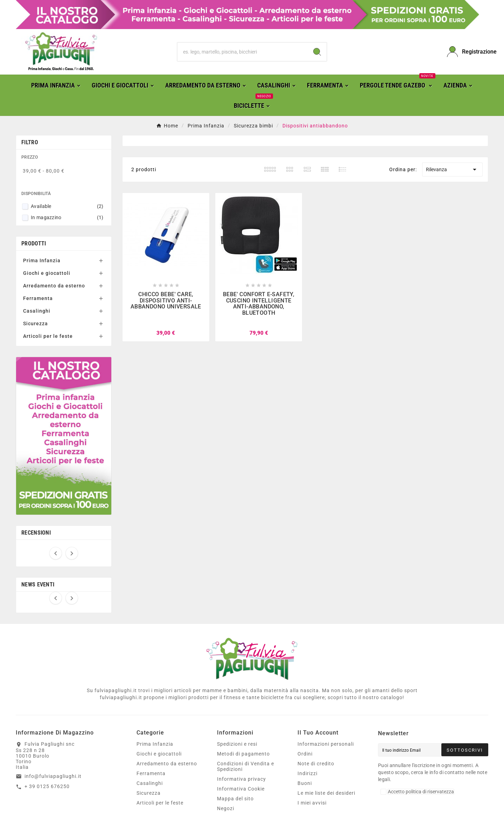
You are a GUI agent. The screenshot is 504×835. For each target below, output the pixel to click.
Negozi (226, 808)
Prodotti (34, 243)
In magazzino (67, 217)
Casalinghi (37, 311)
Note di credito (316, 764)
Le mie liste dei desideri (326, 793)
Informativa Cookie (241, 789)
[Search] (317, 52)
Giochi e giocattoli (47, 273)
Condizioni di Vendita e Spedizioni (246, 766)
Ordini (305, 754)
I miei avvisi (312, 803)
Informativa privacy (241, 779)
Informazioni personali (326, 744)
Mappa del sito (235, 799)
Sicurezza (36, 323)
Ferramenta (38, 298)
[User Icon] (468, 52)
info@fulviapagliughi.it (53, 776)
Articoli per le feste (48, 336)
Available (67, 206)
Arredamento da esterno (54, 286)
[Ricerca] (243, 52)
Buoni (305, 783)
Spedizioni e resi (237, 744)
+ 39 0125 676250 (47, 786)
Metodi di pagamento (243, 754)
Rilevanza (452, 169)
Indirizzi (307, 773)
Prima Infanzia (42, 260)
